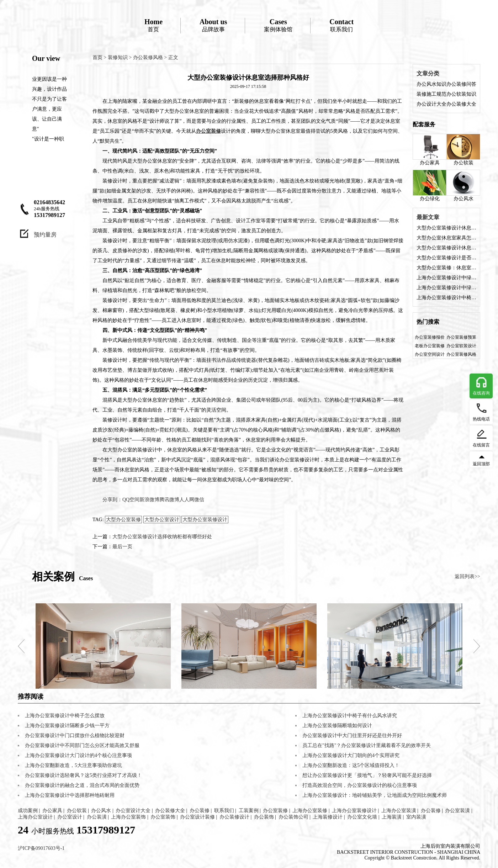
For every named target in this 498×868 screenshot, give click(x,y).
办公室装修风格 (461, 354)
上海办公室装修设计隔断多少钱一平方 (67, 726)
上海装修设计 (328, 817)
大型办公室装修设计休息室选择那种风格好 (446, 228)
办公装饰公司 (293, 817)
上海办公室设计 (35, 817)
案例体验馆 (278, 25)
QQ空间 (131, 500)
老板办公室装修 (430, 346)
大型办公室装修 (123, 520)
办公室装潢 (457, 811)
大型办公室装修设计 (205, 520)
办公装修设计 (234, 817)
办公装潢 (97, 817)
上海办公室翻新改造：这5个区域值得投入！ (351, 765)
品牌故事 (213, 25)
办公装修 (200, 811)
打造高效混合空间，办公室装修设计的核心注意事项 (360, 785)
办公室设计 (70, 817)
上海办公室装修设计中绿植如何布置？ (446, 288)
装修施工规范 (431, 94)
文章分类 (428, 73)
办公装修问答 (461, 84)
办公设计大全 (431, 104)
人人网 (187, 500)
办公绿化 (430, 186)
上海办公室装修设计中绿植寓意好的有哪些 (446, 278)
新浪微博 (149, 500)
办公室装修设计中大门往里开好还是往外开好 (352, 735)
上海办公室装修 (310, 811)
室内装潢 (416, 817)
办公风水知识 (431, 84)
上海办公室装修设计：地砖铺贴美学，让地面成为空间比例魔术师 (375, 795)
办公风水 (463, 186)
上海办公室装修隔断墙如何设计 (337, 726)
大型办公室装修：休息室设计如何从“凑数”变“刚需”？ (446, 268)
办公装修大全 (461, 104)
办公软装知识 (461, 94)
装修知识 (118, 57)
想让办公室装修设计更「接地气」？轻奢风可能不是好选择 (367, 775)
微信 (199, 500)
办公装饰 (264, 817)
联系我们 (341, 25)
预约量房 (45, 235)
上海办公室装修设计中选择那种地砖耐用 (70, 795)
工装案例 (249, 811)
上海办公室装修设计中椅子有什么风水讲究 (446, 298)
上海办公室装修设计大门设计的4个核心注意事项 (78, 755)
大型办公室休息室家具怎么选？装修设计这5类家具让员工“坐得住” (446, 238)
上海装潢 (392, 817)
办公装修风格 (148, 57)
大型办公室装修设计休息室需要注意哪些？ (446, 248)
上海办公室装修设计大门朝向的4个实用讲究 (351, 755)
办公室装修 (275, 811)
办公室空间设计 (430, 354)
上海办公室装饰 (128, 817)
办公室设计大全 (133, 811)
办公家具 (430, 150)
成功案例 (28, 811)
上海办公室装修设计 (354, 811)
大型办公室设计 (162, 520)
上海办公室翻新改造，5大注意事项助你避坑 (73, 765)
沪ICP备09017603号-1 (41, 848)
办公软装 (463, 150)
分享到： (112, 500)
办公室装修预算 (461, 337)
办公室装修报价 (430, 337)
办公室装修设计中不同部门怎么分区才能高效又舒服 (82, 745)
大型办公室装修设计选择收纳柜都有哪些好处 (162, 537)
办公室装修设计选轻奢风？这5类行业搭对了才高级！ (83, 775)
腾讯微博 (169, 500)
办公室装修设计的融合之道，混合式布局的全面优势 (82, 785)
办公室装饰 (163, 817)
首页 (153, 25)
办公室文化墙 (362, 817)
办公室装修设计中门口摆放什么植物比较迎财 (75, 735)
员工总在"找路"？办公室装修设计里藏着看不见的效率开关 (367, 745)
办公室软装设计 (461, 346)
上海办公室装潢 (399, 811)
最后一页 (122, 547)
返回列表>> (467, 576)
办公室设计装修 (197, 817)
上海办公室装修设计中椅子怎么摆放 (65, 716)
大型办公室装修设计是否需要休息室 (446, 258)
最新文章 (428, 217)
